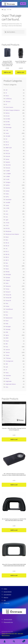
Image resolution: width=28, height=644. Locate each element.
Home (5, 10)
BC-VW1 (8, 122)
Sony (7, 347)
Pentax (7, 289)
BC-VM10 (8, 119)
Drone (7, 151)
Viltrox (7, 378)
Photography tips (8, 622)
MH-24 (7, 246)
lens (7, 217)
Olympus (8, 277)
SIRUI (7, 338)
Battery (8, 113)
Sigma (7, 335)
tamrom (8, 350)
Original (8, 280)
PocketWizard (9, 309)
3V (6, 93)
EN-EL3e (8, 153)
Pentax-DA (8, 295)
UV (6, 370)
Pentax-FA (8, 301)
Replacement (9, 318)
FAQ (5, 600)
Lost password (7, 595)
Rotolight (8, 326)
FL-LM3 (7, 179)
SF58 (7, 332)
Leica (7, 214)
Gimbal (7, 191)
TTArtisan (8, 358)
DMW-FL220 (9, 148)
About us (6, 597)
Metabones (8, 231)
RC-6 (7, 312)
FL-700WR (8, 174)
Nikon (7, 266)
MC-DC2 (8, 228)
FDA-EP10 (8, 165)
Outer (7, 283)
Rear (7, 315)
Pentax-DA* (8, 298)
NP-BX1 (7, 272)
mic (6, 249)
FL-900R (8, 176)
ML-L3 (7, 251)
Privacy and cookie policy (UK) (9, 633)
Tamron (8, 352)
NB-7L (7, 260)
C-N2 (7, 130)
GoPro (7, 197)
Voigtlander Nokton (11, 384)
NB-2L (7, 257)
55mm (7, 96)
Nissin (7, 269)
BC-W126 (8, 125)
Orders (5, 589)
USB (7, 364)
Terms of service (8, 619)
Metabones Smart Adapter (12, 234)
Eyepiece (8, 162)
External (8, 156)
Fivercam (8, 168)
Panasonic (8, 286)
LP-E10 (7, 223)
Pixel (7, 303)
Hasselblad (8, 200)
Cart (22, 640)
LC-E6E (7, 208)
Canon (7, 133)
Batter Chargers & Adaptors (13, 110)
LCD (7, 211)
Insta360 (8, 202)
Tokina (7, 355)
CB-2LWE (8, 136)
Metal (7, 237)
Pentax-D (8, 292)
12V (6, 90)
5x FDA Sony (9, 99)
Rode (7, 324)
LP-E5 (7, 225)
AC (6, 104)
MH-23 (7, 243)
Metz (7, 240)
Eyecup (7, 159)
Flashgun (8, 182)
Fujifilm (8, 185)
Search (14, 641)
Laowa (7, 205)
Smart (7, 341)
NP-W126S (8, 275)
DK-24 (7, 145)
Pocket (7, 306)
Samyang (8, 329)
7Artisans (8, 102)
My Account (5, 641)
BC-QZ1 (8, 116)
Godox (7, 194)
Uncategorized (9, 361)
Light (7, 220)
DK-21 (7, 142)
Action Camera (9, 107)
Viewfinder (8, 376)
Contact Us (6, 603)
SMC (7, 344)
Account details (8, 592)
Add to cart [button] (7, 72)
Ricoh (7, 321)
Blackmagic (9, 127)
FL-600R (8, 171)
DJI (6, 139)
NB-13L (7, 254)
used (7, 367)
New (7, 263)
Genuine (8, 188)
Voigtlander (9, 381)
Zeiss (7, 387)
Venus (7, 373)
